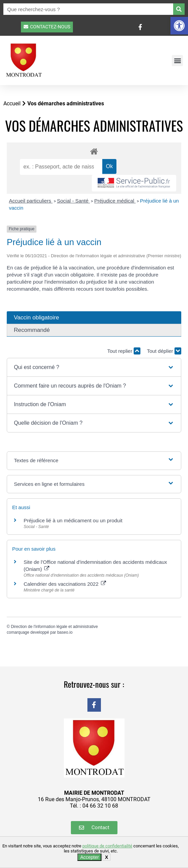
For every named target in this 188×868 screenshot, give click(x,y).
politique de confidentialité (107, 846)
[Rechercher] (179, 9)
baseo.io (65, 632)
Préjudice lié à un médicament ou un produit (73, 520)
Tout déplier (164, 351)
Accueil (12, 103)
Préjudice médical (115, 201)
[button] (179, 26)
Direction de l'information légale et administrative (54, 627)
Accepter (90, 857)
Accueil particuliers (31, 201)
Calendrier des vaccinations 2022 (65, 584)
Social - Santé (74, 201)
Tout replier (124, 351)
